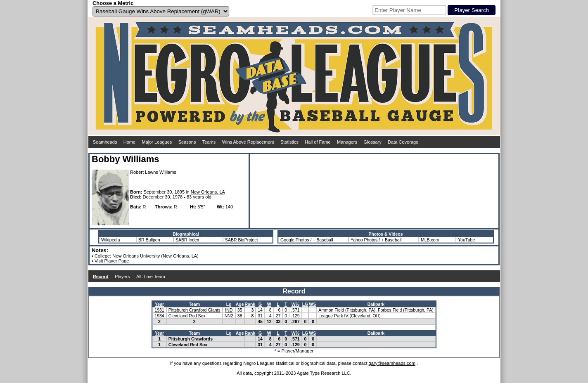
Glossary (372, 142)
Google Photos (295, 240)
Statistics (289, 142)
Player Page (117, 261)
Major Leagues (157, 142)
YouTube (466, 240)
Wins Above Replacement (248, 142)
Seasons (187, 142)
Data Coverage (403, 142)
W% (295, 304)
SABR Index (187, 240)
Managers (347, 142)
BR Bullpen (149, 240)
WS (312, 304)
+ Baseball (323, 240)
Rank (250, 304)
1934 (159, 316)
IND (229, 310)
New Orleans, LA (208, 192)
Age (240, 304)
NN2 (229, 316)
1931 (159, 310)
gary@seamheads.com (392, 363)
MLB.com (430, 240)
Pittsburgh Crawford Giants (194, 310)
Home (129, 142)
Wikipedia (111, 240)
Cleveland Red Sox (187, 316)
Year (159, 304)
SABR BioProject (241, 240)
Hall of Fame (318, 142)
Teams (209, 142)
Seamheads (105, 142)
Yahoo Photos (364, 240)
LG (305, 304)
